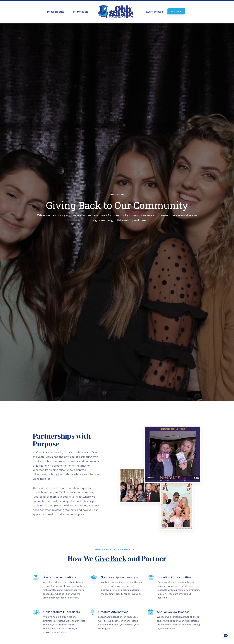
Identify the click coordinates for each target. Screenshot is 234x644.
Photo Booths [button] (56, 12)
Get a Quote (176, 11)
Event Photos (155, 12)
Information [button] (81, 12)
